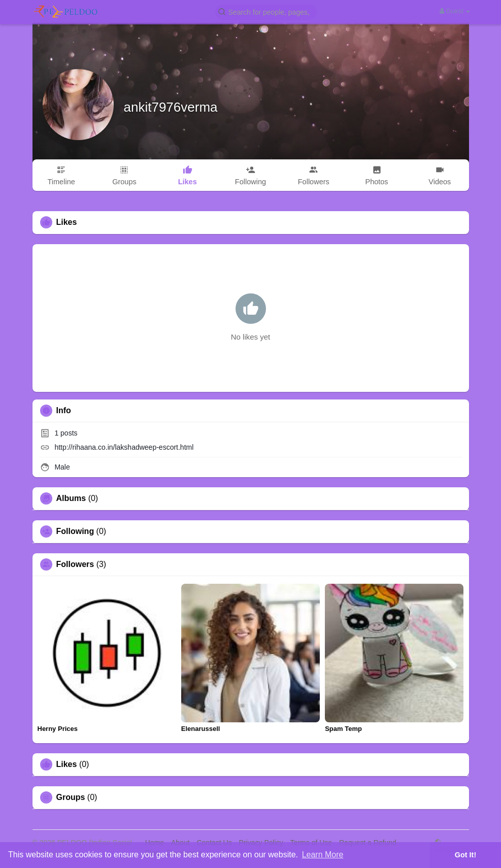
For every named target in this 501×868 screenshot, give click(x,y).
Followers (75, 564)
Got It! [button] (465, 855)
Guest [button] (455, 11)
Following (75, 531)
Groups (71, 797)
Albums (71, 498)
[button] (266, 11)
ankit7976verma (171, 107)
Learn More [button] (323, 855)
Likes (67, 764)
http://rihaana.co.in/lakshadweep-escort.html (124, 447)
